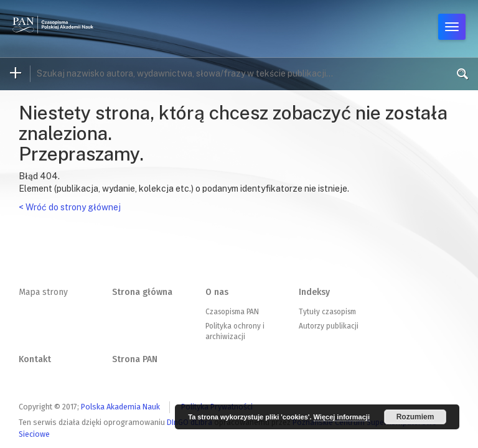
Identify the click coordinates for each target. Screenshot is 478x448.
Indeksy (314, 292)
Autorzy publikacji (329, 326)
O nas (217, 292)
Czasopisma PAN (232, 312)
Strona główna (142, 292)
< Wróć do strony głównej (70, 207)
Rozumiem (415, 417)
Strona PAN (135, 359)
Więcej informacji (342, 417)
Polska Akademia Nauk (120, 407)
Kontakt (35, 359)
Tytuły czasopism (327, 312)
